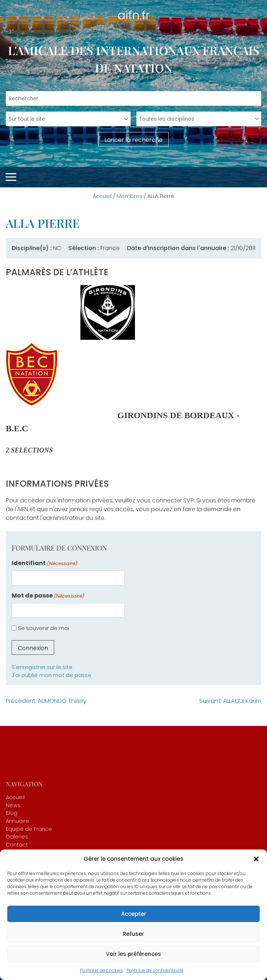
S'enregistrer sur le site (42, 667)
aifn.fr (134, 15)
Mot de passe (48, 596)
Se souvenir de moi (43, 628)
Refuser (133, 934)
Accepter (134, 914)
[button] (256, 859)
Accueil (102, 196)
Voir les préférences (133, 954)
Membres (129, 196)
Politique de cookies (101, 970)
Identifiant (45, 563)
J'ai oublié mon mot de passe (51, 675)
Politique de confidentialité (155, 970)
